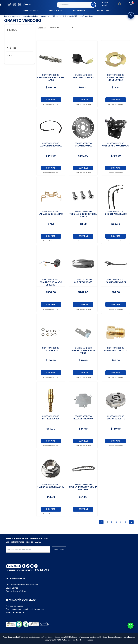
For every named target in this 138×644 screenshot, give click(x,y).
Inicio (6, 16)
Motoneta (45, 16)
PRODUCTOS (16, 16)
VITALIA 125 (73, 16)
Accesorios (79, 11)
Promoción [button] (20, 48)
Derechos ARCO (62, 637)
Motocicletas (30, 11)
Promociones (104, 11)
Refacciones (55, 11)
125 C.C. (55, 16)
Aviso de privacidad (11, 637)
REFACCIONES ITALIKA (31, 16)
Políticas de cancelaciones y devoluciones (118, 637)
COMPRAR (51, 100)
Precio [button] (20, 55)
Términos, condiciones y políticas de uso (37, 637)
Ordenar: (42, 28)
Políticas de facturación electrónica (85, 637)
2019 (64, 16)
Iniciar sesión (111, 4)
